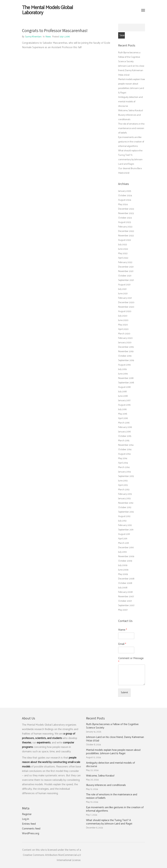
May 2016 (123, 414)
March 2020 (124, 334)
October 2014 (125, 450)
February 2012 (125, 525)
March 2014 (124, 467)
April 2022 (123, 258)
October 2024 (125, 196)
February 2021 (125, 298)
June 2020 (123, 320)
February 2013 (125, 494)
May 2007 (123, 610)
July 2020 (123, 316)
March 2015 (124, 441)
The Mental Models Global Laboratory (47, 10)
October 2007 (125, 601)
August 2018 (124, 387)
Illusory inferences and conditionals (106, 785)
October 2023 (125, 218)
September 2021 (126, 280)
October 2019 (125, 356)
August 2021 (124, 285)
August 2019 (124, 365)
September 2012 (126, 512)
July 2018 (122, 392)
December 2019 (126, 347)
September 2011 (126, 530)
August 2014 (124, 454)
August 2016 (124, 405)
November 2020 (126, 307)
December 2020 (126, 303)
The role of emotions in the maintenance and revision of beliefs (131, 128)
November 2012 (126, 503)
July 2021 (122, 289)
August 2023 (124, 222)
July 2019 (122, 369)
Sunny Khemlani (33, 37)
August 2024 (125, 200)
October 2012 (125, 508)
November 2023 (126, 213)
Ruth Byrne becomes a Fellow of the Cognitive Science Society (129, 57)
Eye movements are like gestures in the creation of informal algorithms (131, 142)
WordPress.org (31, 834)
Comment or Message (131, 660)
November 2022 (126, 236)
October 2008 (125, 583)
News (48, 37)
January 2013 (124, 499)
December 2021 (126, 267)
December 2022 (126, 231)
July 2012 (122, 521)
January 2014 (124, 472)
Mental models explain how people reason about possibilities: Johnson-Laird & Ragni (113, 752)
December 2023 (126, 209)
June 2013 (123, 481)
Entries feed (29, 824)
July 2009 (123, 565)
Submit (124, 693)
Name (123, 630)
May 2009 (123, 574)
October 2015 (125, 436)
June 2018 (123, 396)
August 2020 (125, 311)
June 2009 (123, 570)
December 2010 (126, 548)
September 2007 (126, 606)
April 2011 (123, 539)
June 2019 (123, 374)
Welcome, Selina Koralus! (130, 111)
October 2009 (125, 561)
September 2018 (126, 383)
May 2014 (123, 459)
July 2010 (122, 552)
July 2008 (123, 588)
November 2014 (126, 445)
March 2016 (124, 423)
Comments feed (31, 829)
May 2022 (123, 254)
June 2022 (123, 249)
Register (27, 814)
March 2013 (124, 490)
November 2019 (126, 352)
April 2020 (123, 329)
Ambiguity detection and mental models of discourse (130, 102)
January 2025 (125, 191)
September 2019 (126, 360)
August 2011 (124, 534)
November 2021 (126, 271)
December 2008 (126, 579)
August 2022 (125, 240)
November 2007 (126, 597)
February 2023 (125, 227)
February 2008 (125, 592)
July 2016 (122, 409)
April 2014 (123, 463)
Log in (26, 819)
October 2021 (125, 276)
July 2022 (123, 245)
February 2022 (125, 262)
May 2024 (123, 205)
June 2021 (123, 294)
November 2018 (126, 378)
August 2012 (124, 516)
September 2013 (126, 476)
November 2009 (126, 557)
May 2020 (123, 325)
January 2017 (124, 401)
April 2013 (123, 485)
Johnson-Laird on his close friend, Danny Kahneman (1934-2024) (131, 71)
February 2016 (125, 427)
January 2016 (124, 432)
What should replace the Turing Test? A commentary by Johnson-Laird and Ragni (109, 822)
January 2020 (125, 343)
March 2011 (124, 543)
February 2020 (125, 338)
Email (122, 644)
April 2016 (123, 418)
